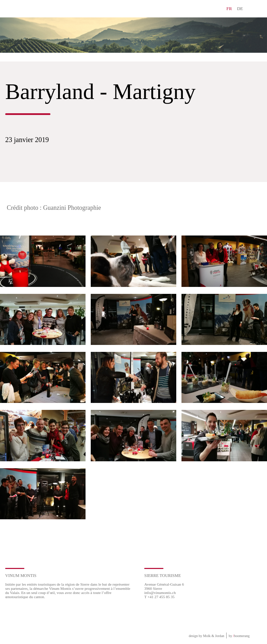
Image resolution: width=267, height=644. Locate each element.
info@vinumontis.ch (160, 593)
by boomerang (239, 636)
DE (240, 9)
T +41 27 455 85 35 (159, 597)
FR (229, 9)
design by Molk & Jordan (207, 636)
